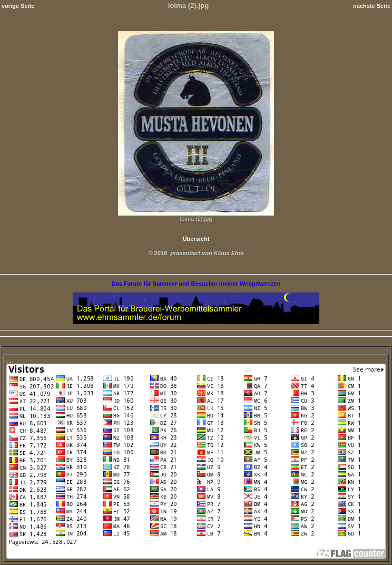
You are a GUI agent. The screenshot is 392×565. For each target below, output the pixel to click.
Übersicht (196, 239)
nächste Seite (372, 6)
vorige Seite (18, 6)
